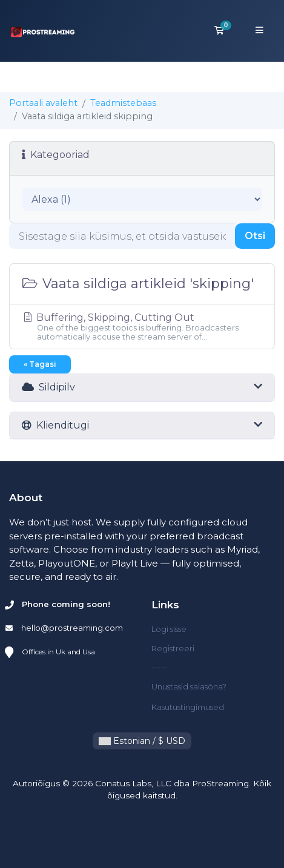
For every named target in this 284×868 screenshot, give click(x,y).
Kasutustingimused (188, 707)
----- (159, 667)
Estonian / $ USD (142, 741)
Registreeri (173, 648)
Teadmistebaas (123, 103)
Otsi (255, 236)
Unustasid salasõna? (189, 686)
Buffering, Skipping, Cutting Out (142, 327)
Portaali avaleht (43, 103)
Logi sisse (169, 629)
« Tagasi (40, 364)
